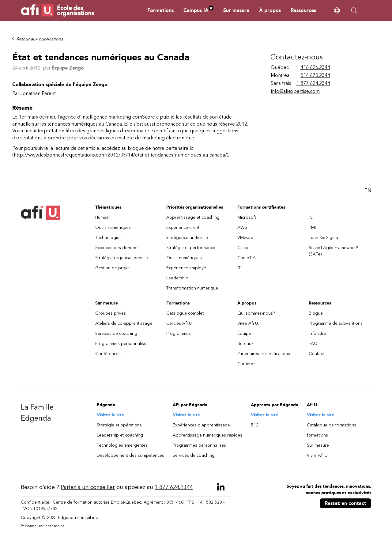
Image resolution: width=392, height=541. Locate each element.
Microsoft (247, 217)
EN (368, 190)
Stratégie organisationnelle (122, 258)
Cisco (243, 248)
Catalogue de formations (332, 425)
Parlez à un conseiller (88, 487)
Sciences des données (117, 248)
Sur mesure (236, 10)
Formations (160, 10)
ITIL (241, 268)
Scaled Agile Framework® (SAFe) (334, 251)
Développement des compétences (130, 455)
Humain (102, 217)
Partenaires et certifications (264, 354)
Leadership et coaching (120, 435)
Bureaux (245, 344)
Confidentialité (35, 502)
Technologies (108, 238)
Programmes (179, 333)
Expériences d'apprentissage (201, 425)
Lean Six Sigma (323, 238)
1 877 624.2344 (313, 83)
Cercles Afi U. (179, 323)
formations (317, 435)
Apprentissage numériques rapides (207, 435)
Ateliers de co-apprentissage (124, 323)
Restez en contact (345, 503)
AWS (242, 227)
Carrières (246, 364)
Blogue (316, 313)
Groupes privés (111, 313)
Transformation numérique (192, 288)
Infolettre (317, 333)
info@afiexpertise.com (295, 91)
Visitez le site (110, 415)
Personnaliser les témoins (43, 526)
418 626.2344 (315, 67)
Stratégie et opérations (119, 425)
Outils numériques (113, 227)
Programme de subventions (336, 323)
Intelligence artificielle (187, 238)
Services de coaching (116, 333)
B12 (255, 425)
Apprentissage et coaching (193, 217)
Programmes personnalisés (122, 344)
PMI (312, 227)
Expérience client (183, 227)
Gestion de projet (113, 268)
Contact (316, 354)
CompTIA (247, 258)
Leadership (177, 278)
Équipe (244, 333)
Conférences (108, 354)
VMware (245, 238)
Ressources (303, 10)
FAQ (313, 344)
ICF (312, 217)
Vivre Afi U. (248, 323)
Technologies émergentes (122, 445)
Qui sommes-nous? (256, 313)
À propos (270, 10)
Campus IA (198, 10)
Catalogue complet (185, 313)
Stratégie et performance (191, 248)
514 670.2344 (315, 75)
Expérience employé (186, 268)
